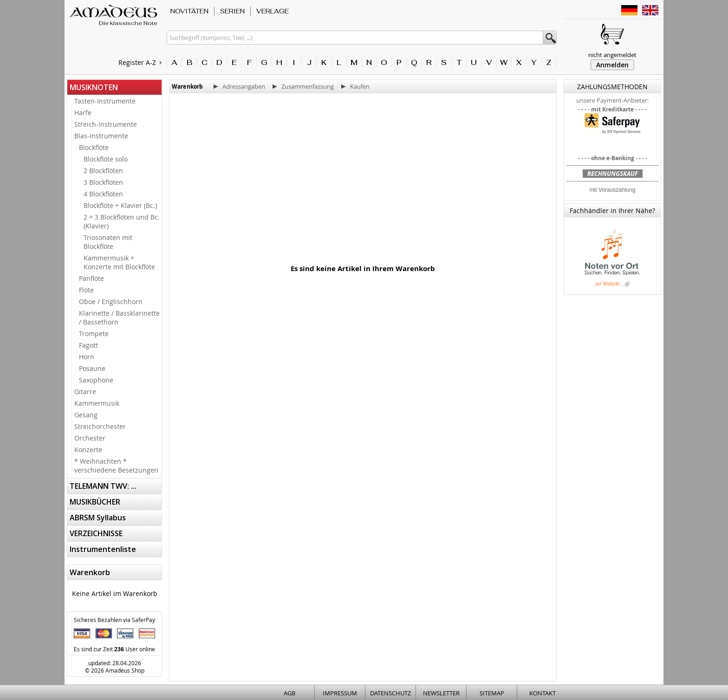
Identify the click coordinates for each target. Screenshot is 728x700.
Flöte (86, 290)
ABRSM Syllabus (98, 518)
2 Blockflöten (103, 171)
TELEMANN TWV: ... (103, 486)
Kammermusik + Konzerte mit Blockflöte (119, 262)
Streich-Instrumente (106, 124)
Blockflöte (94, 147)
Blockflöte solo (106, 159)
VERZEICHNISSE (96, 533)
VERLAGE (273, 11)
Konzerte (88, 450)
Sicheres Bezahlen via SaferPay (114, 620)
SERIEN (232, 11)
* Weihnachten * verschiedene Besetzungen (116, 466)
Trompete (94, 334)
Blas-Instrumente (101, 136)
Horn (87, 357)
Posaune (92, 368)
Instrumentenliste (103, 549)
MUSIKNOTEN (94, 87)
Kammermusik (97, 403)
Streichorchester (100, 426)
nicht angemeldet (612, 55)
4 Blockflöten (103, 194)
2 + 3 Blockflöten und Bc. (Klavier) (122, 221)
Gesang (86, 415)
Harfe (83, 113)
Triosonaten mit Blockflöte (108, 242)
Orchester (90, 438)
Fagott (88, 345)
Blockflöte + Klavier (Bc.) (120, 205)
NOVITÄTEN (189, 11)
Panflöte (91, 278)
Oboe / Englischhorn (111, 301)
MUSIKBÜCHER (95, 502)
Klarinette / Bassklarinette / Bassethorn (119, 318)
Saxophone (96, 380)
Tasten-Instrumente (105, 101)
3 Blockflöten (103, 182)
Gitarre (85, 392)
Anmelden (612, 65)
